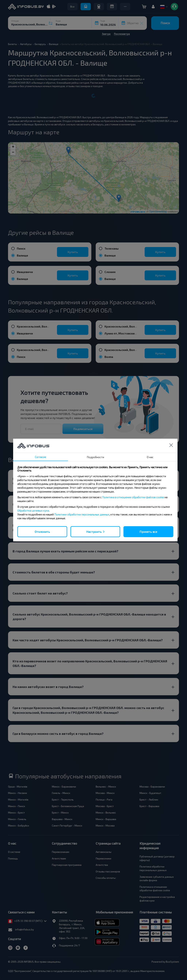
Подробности (95, 457)
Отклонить (42, 531)
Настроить (94, 531)
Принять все (148, 531)
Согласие (41, 457)
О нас (150, 457)
